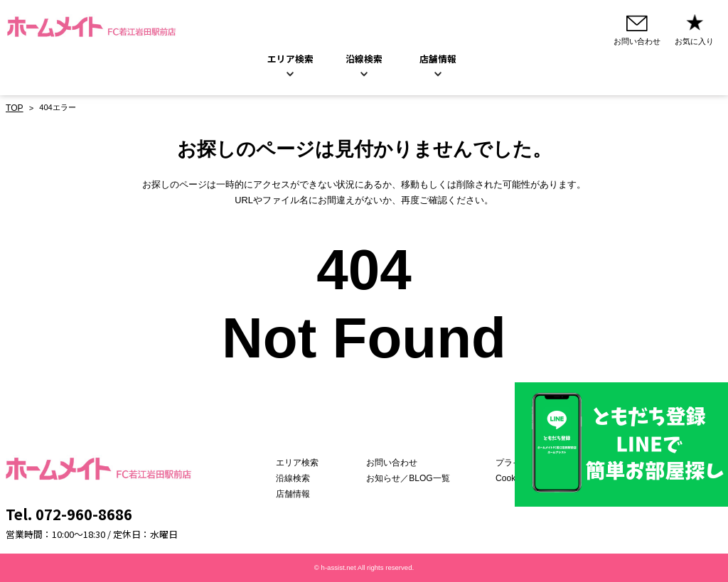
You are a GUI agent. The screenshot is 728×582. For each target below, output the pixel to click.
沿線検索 (364, 60)
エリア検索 (290, 60)
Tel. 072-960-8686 (69, 514)
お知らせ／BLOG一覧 (413, 478)
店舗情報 (308, 494)
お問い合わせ (398, 463)
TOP (14, 109)
